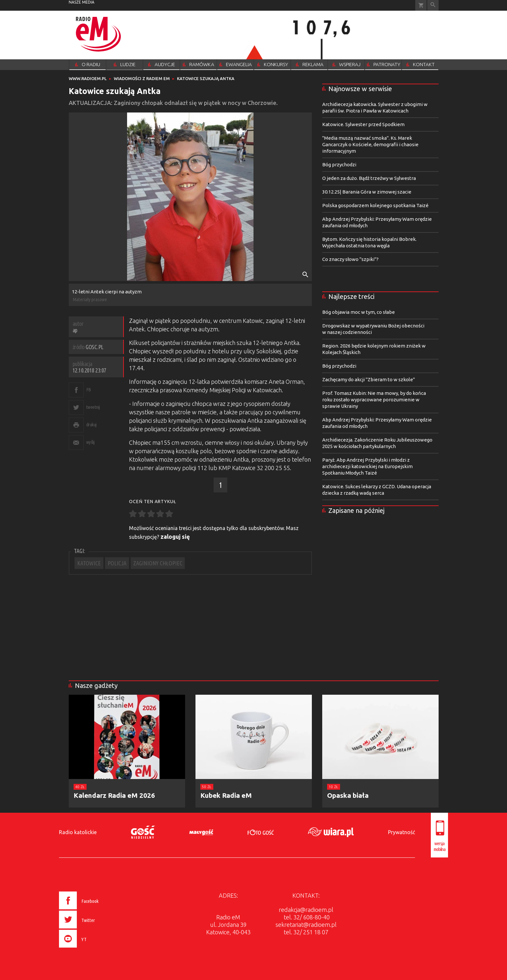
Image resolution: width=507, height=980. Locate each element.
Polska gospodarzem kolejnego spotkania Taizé (375, 205)
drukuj (91, 425)
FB (89, 390)
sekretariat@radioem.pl (306, 925)
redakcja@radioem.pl (306, 910)
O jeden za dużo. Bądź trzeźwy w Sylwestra (369, 178)
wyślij (90, 442)
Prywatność (401, 832)
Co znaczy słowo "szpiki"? (350, 259)
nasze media (82, 2)
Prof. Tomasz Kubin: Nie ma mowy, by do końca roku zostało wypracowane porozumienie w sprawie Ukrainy (374, 400)
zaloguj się (175, 537)
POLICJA (117, 563)
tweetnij (93, 407)
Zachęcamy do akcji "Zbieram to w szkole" (369, 379)
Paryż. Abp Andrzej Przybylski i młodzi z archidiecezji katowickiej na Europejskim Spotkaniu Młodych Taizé (367, 466)
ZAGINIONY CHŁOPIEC (158, 563)
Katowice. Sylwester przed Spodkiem (363, 124)
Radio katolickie (78, 832)
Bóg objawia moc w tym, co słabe (359, 312)
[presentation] (93, 949)
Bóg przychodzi (339, 165)
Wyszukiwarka (433, 5)
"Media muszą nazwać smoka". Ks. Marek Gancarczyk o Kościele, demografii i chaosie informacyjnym (370, 144)
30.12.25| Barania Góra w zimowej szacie (367, 192)
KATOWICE (89, 563)
